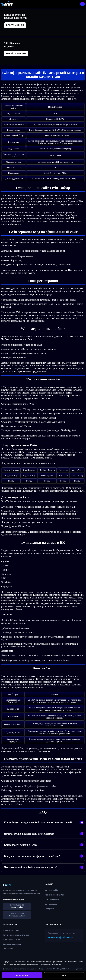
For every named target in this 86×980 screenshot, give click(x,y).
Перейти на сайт (16, 53)
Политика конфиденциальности (16, 935)
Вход (64, 975)
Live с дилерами (52, 899)
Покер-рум (50, 909)
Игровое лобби (51, 890)
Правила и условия (11, 930)
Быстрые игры (51, 904)
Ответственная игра (11, 940)
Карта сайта (8, 949)
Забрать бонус (15, 25)
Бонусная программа (12, 944)
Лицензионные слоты (54, 895)
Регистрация (22, 975)
